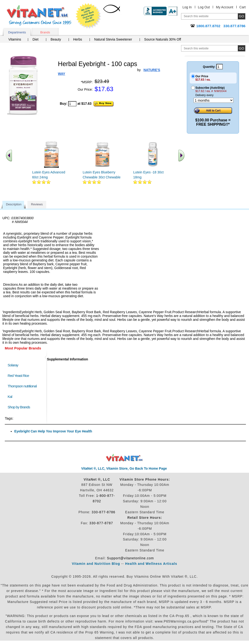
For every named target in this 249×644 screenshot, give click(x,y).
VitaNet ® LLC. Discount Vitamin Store (124, 458)
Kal (10, 397)
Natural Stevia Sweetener (113, 39)
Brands (45, 32)
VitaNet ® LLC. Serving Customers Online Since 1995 (39, 15)
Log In (187, 7)
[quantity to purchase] (72, 104)
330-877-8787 (101, 523)
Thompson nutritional (22, 386)
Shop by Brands (20, 407)
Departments (17, 32)
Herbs (78, 39)
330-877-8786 (104, 512)
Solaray (13, 365)
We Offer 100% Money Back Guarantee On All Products (88, 16)
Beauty (56, 39)
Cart (243, 7)
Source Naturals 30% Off (163, 39)
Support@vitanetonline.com (130, 558)
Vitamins (15, 39)
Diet (35, 39)
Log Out (204, 7)
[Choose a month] (213, 100)
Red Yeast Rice (18, 376)
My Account (224, 7)
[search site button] (241, 48)
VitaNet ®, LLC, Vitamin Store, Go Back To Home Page (124, 468)
